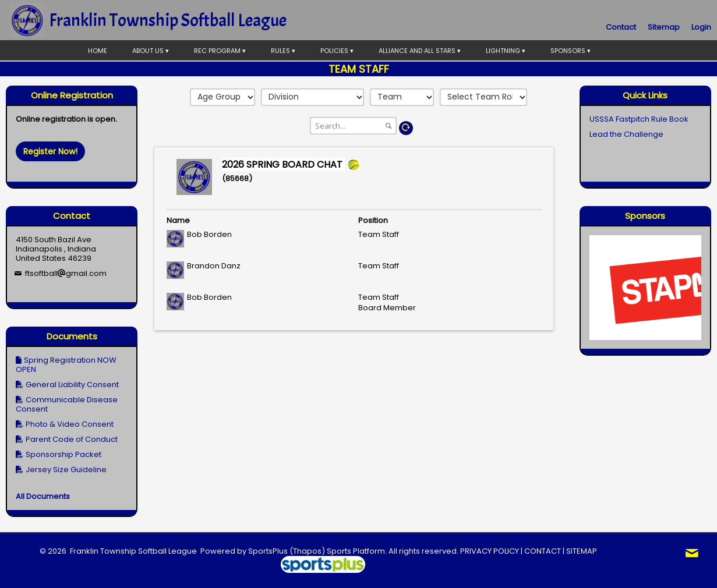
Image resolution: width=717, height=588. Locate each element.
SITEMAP (582, 551)
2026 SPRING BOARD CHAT (283, 164)
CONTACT (543, 551)
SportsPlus (268, 551)
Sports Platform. (357, 551)
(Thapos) (307, 551)
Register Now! (50, 151)
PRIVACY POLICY (490, 551)
